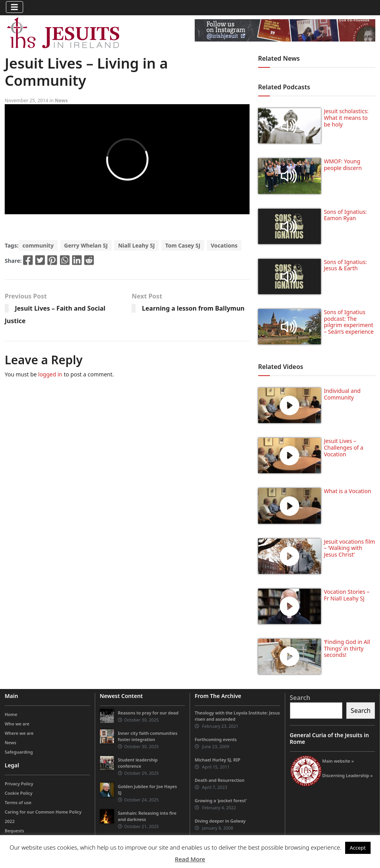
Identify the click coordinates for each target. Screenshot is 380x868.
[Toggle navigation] (14, 7)
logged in (50, 374)
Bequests (14, 831)
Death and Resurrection (220, 780)
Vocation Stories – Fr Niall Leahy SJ (347, 595)
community (38, 245)
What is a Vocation (348, 491)
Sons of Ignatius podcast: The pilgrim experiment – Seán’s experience (349, 322)
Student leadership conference (138, 763)
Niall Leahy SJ (136, 245)
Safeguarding (19, 752)
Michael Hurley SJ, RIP (217, 760)
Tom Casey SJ (183, 245)
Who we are (17, 724)
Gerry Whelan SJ (86, 245)
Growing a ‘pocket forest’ (221, 800)
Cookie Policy (19, 793)
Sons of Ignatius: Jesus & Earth (346, 265)
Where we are (19, 733)
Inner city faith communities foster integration (148, 736)
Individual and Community (342, 394)
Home (11, 714)
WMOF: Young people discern (343, 165)
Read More (190, 859)
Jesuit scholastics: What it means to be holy (346, 118)
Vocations (224, 245)
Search (300, 698)
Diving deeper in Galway (220, 821)
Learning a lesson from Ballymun (193, 308)
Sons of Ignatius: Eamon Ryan (346, 215)
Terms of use (18, 802)
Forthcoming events (216, 739)
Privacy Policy (19, 784)
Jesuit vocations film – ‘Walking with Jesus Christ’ (350, 548)
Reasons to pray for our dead (148, 713)
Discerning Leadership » (348, 775)
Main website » (338, 761)
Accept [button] (358, 848)
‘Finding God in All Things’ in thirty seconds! (347, 648)
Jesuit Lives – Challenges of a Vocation (344, 448)
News (61, 100)
